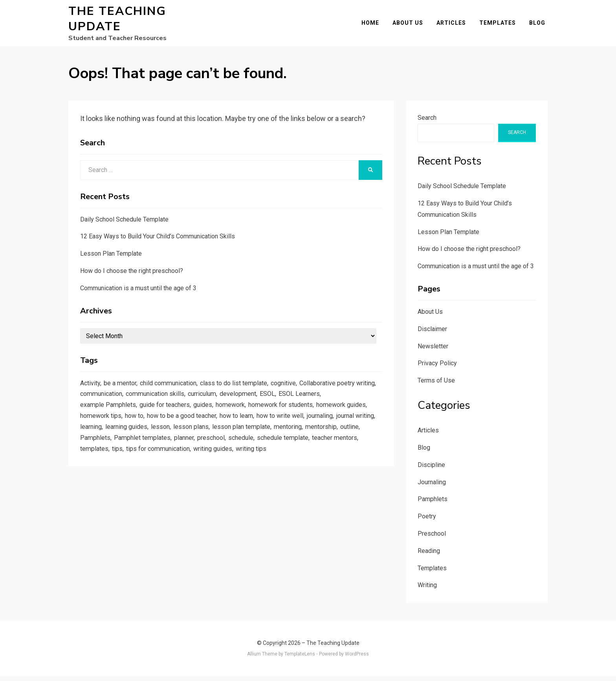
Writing (427, 590)
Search (427, 122)
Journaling (432, 487)
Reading (429, 556)
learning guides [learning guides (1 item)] (209, 436)
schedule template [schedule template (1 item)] (107, 460)
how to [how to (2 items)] (194, 424)
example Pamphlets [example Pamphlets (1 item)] (156, 412)
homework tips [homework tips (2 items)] (159, 424)
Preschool (432, 538)
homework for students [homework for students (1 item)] (340, 412)
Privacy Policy (437, 368)
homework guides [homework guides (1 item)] (107, 424)
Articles (454, 25)
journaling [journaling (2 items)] (95, 436)
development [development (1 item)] (335, 400)
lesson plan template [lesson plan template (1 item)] (329, 436)
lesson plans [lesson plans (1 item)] (277, 436)
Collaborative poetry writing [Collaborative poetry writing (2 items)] (121, 400)
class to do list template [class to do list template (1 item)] (245, 388)
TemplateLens (300, 659)
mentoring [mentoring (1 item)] (95, 449)
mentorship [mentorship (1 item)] (131, 449)
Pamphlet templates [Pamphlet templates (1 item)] (240, 449)
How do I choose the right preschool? (132, 276)
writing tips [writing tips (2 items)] (97, 472)
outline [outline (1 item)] (162, 449)
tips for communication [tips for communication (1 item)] (274, 460)
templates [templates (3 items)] (206, 460)
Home (373, 25)
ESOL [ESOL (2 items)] (366, 400)
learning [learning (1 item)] (171, 436)
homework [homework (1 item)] (286, 412)
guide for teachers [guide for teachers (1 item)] (215, 412)
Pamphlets (433, 504)
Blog (540, 25)
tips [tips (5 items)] (230, 460)
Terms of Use (436, 385)
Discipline (431, 470)
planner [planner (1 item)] (284, 449)
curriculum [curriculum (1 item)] (297, 400)
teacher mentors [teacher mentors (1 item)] (163, 460)
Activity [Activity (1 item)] (91, 388)
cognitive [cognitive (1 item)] (298, 388)
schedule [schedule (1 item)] (344, 449)
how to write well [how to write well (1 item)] (352, 424)
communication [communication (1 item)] (188, 400)
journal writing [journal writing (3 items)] (134, 436)
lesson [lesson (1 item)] (245, 436)
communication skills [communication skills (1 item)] (246, 400)
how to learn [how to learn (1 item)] (305, 424)
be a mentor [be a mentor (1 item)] (123, 388)
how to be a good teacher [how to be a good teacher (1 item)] (246, 424)
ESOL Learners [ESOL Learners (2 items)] (102, 412)
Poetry (427, 521)
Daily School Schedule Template (124, 224)
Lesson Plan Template (111, 258)
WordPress (357, 659)
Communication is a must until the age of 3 (138, 293)
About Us (410, 25)
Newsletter (433, 351)
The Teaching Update (117, 21)
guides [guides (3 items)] (256, 412)
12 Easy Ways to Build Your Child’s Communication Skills (158, 241)
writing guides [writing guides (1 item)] (333, 460)
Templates (500, 25)
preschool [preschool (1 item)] (313, 449)
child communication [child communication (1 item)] (175, 388)
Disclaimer (432, 334)
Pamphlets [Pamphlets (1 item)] (191, 449)
